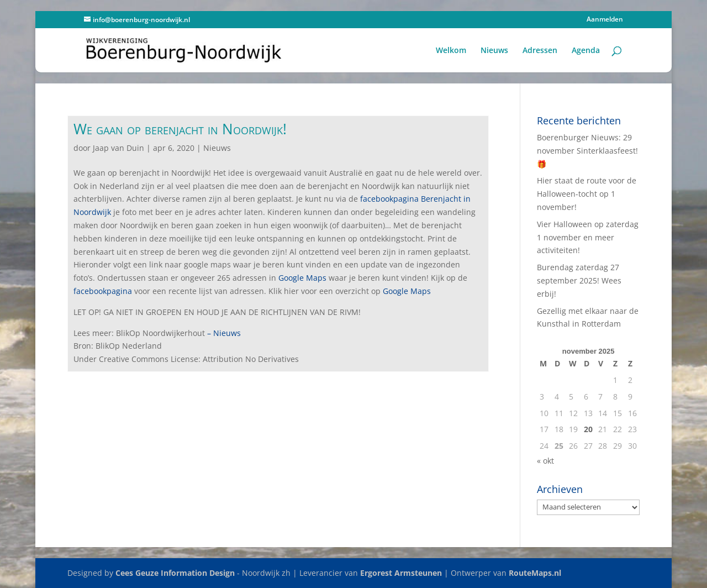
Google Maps (302, 278)
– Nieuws (224, 333)
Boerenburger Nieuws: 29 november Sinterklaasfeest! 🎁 (587, 151)
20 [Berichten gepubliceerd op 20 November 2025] (588, 429)
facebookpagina (103, 291)
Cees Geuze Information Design (175, 573)
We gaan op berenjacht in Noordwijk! (180, 129)
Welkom (451, 51)
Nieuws (494, 51)
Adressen (540, 51)
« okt (545, 461)
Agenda (586, 51)
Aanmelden (605, 20)
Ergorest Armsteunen (401, 573)
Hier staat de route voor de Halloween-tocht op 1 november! (587, 194)
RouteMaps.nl (535, 573)
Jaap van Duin (118, 148)
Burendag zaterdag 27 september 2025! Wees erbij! (579, 280)
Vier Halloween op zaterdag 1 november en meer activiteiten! (588, 237)
